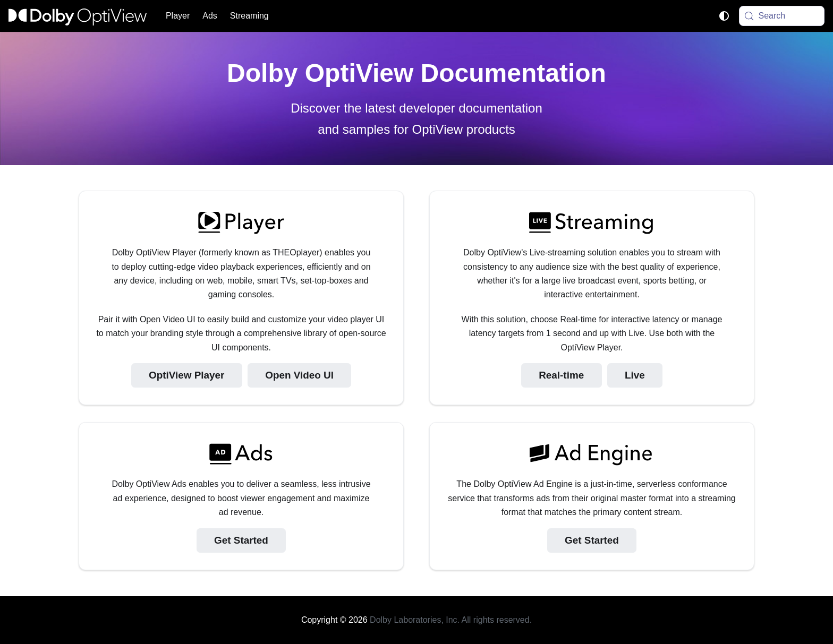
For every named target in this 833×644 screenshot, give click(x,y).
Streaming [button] (249, 16)
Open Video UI (299, 375)
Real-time (561, 375)
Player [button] (178, 16)
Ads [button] (210, 16)
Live (635, 375)
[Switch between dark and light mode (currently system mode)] (724, 16)
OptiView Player (186, 375)
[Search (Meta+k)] (782, 16)
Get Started (241, 540)
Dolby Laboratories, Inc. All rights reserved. (451, 620)
